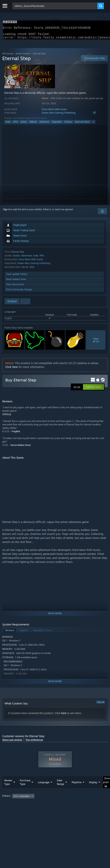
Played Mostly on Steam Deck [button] (18, 809)
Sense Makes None (21, 447)
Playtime (77, 790)
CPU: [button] (70, 809)
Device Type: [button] (10, 813)
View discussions (15, 287)
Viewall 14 (96, 342)
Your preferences (34, 742)
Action (24, 124)
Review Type (8, 790)
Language (44, 790)
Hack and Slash (82, 124)
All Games (8, 56)
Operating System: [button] (50, 809)
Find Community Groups (19, 292)
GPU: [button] (83, 809)
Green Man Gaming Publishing (59, 115)
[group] (55, 809)
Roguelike (57, 124)
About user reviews (12, 742)
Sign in (7, 212)
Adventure (44, 124)
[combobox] (55, 6)
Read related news (16, 281)
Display (93, 790)
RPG (16, 124)
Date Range (61, 790)
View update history (17, 276)
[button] (94, 389)
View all (101, 704)
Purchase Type (25, 790)
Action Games (23, 56)
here (64, 715)
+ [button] (93, 124)
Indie (8, 124)
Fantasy (68, 124)
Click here (12, 369)
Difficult (33, 124)
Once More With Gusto (54, 112)
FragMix (16, 434)
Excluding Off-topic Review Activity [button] (60, 804)
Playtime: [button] (89, 804)
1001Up (7, 416)
